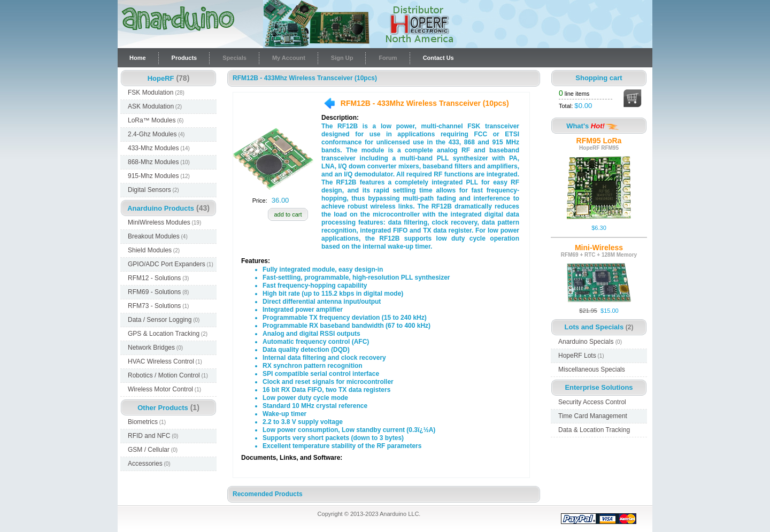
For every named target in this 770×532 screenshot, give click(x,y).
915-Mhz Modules (159, 176)
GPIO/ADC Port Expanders (171, 264)
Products (184, 58)
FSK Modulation (156, 92)
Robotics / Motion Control (168, 375)
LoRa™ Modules (156, 120)
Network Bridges (155, 348)
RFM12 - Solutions (158, 278)
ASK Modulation (155, 106)
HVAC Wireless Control (165, 361)
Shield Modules (154, 250)
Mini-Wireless (599, 248)
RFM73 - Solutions (158, 306)
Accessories (149, 464)
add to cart (288, 214)
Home (138, 58)
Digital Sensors (153, 190)
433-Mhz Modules (159, 148)
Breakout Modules (158, 236)
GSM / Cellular (153, 450)
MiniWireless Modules (164, 222)
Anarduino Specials (590, 342)
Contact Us (438, 58)
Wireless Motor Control (164, 389)
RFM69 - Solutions (158, 292)
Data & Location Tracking (594, 430)
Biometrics (147, 422)
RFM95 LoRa (599, 141)
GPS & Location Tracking (168, 334)
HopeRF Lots (581, 356)
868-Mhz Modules (159, 162)
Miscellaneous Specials (592, 369)
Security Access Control (592, 402)
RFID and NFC (153, 436)
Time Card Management (593, 416)
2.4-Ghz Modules (156, 134)
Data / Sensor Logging (164, 320)
